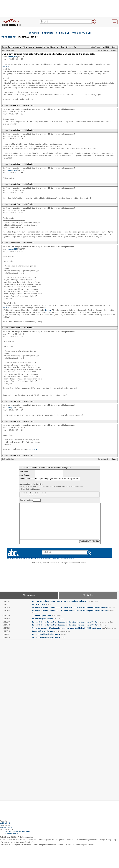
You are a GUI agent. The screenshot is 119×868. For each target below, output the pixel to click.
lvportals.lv (33, 449)
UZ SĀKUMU (34, 33)
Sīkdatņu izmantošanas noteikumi (18, 832)
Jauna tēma (40, 47)
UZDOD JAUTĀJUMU (81, 33)
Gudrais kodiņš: (26, 500)
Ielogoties (60, 47)
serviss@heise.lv (6, 827)
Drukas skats (71, 47)
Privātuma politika (12, 834)
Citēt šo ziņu (29, 105)
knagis (11, 408)
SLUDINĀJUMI (62, 33)
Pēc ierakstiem (29, 595)
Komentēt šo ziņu (16, 105)
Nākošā (114, 47)
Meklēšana (51, 47)
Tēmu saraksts (28, 47)
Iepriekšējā (105, 47)
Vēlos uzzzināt (9, 37)
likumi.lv (6, 67)
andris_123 (13, 57)
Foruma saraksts (15, 47)
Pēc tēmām (88, 595)
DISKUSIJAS (48, 33)
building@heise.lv (6, 823)
